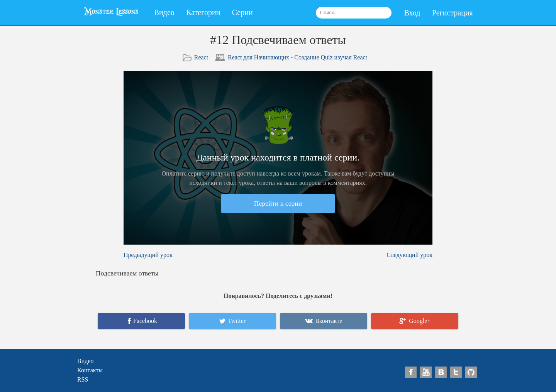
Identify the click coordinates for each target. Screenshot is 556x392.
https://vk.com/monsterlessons (441, 373)
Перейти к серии (278, 203)
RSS (83, 379)
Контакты (90, 370)
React (201, 57)
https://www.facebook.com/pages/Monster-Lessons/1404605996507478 (411, 373)
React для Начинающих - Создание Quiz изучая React (297, 57)
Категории (203, 12)
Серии (242, 12)
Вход (412, 13)
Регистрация (453, 13)
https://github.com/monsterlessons (471, 373)
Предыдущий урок (148, 255)
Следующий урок (409, 255)
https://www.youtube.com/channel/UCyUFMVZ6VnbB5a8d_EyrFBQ (426, 373)
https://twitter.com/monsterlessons (456, 373)
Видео (164, 12)
